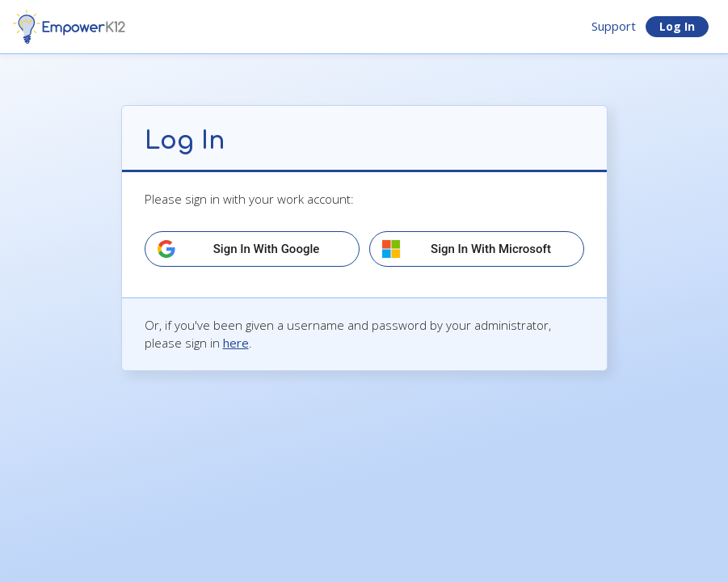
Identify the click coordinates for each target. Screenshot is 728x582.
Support (614, 26)
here (236, 343)
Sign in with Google (267, 249)
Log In (677, 26)
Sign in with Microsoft (491, 249)
